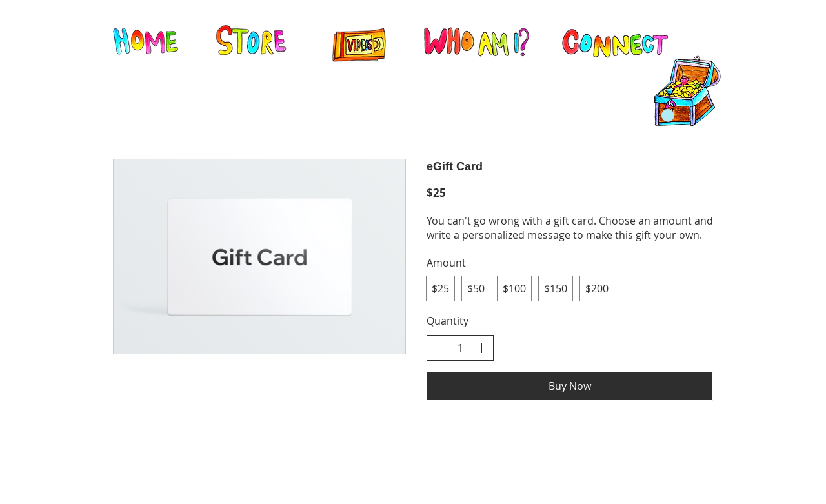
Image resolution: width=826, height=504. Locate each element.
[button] (668, 116)
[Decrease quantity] (439, 348)
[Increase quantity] (481, 348)
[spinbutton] (460, 348)
